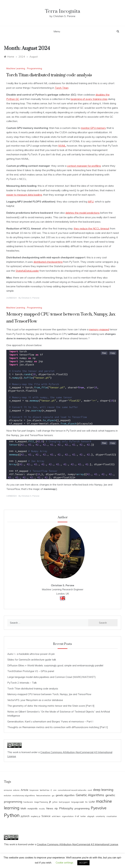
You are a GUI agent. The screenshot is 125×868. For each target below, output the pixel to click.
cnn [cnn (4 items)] (55, 790)
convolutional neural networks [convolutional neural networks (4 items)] (72, 790)
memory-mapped (99, 329)
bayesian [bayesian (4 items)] (34, 790)
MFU (91, 201)
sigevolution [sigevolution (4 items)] (68, 816)
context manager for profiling (84, 166)
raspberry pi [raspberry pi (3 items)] (35, 816)
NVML (62, 146)
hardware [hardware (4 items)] (28, 802)
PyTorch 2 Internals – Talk (22, 683)
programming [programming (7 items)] (82, 808)
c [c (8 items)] (51, 790)
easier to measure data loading (24, 195)
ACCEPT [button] (83, 863)
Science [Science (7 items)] (46, 816)
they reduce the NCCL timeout (91, 228)
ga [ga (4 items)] (53, 795)
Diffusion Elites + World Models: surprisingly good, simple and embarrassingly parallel (55, 665)
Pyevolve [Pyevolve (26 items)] (99, 808)
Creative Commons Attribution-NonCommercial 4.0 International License (78, 844)
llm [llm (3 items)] (86, 802)
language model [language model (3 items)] (78, 802)
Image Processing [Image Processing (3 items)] (41, 802)
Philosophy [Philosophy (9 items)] (66, 808)
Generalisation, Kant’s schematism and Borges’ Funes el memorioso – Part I (50, 722)
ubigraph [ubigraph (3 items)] (91, 816)
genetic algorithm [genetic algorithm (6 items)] (65, 795)
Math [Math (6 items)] (23, 808)
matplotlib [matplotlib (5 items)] (33, 809)
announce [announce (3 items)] (8, 790)
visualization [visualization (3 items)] (112, 816)
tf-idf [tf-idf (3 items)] (77, 816)
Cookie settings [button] (64, 863)
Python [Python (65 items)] (12, 815)
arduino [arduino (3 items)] (16, 790)
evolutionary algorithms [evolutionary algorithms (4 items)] (24, 795)
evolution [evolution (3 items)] (8, 796)
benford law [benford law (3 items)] (45, 790)
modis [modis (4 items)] (42, 809)
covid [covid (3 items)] (90, 790)
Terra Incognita (63, 11)
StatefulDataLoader (27, 271)
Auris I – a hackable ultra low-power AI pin (31, 654)
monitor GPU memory (93, 128)
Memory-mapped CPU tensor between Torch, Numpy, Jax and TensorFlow (49, 694)
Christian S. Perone (30, 298)
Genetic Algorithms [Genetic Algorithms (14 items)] (90, 795)
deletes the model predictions (83, 213)
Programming (35, 68)
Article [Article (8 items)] (24, 790)
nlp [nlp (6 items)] (56, 808)
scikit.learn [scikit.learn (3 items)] (56, 816)
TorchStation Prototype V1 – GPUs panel (31, 671)
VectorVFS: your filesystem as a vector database (35, 700)
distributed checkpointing (48, 262)
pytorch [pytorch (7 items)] (25, 816)
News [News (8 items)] (50, 808)
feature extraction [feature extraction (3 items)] (43, 796)
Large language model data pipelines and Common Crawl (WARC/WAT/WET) (52, 677)
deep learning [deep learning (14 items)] (103, 790)
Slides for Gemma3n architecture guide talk (32, 660)
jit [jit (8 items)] (50, 802)
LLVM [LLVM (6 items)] (92, 802)
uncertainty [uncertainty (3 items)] (100, 816)
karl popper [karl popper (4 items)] (64, 802)
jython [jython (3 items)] (55, 802)
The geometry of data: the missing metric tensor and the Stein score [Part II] (51, 706)
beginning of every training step (89, 99)
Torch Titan (62, 88)
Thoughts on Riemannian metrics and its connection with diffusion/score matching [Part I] (58, 727)
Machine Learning (16, 68)
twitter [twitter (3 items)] (83, 816)
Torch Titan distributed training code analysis (49, 75)
